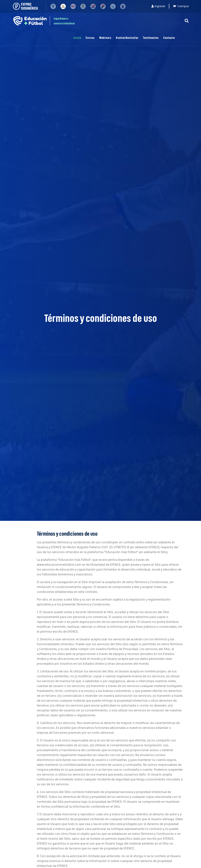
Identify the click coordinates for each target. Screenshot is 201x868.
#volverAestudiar (127, 38)
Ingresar (158, 6)
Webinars (105, 38)
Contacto (169, 38)
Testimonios (151, 38)
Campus (181, 6)
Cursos (90, 38)
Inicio (77, 38)
